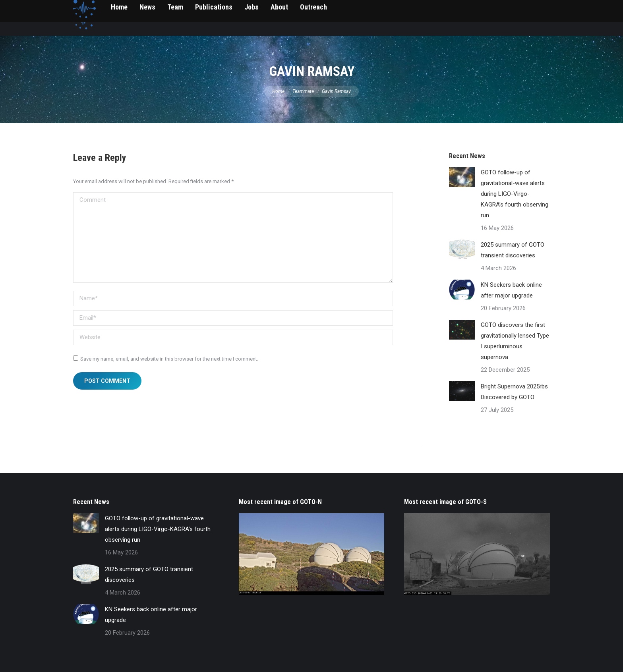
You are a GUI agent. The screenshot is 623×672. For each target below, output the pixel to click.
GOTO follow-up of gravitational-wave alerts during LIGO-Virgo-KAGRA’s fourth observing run (515, 194)
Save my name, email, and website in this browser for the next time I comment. (169, 359)
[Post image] (462, 177)
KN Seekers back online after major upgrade (511, 290)
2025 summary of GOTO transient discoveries (513, 250)
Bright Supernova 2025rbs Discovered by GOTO (514, 392)
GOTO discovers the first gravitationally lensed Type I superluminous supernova (515, 341)
